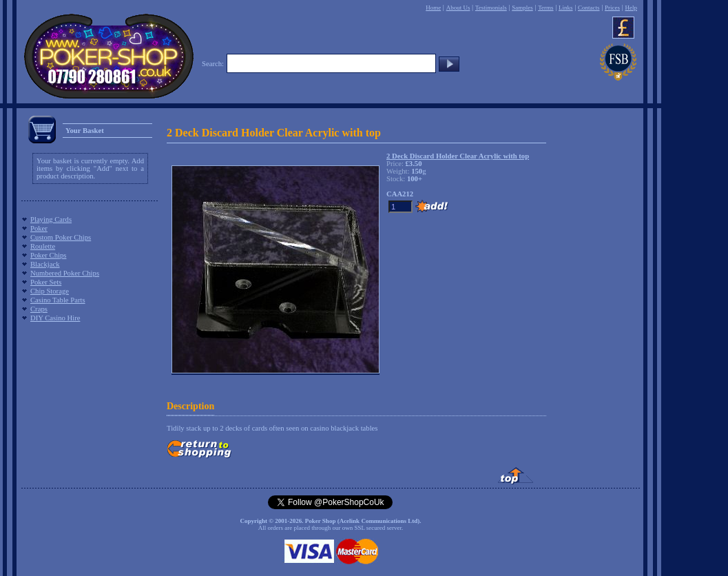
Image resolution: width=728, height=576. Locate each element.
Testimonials (491, 8)
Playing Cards (51, 219)
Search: (213, 64)
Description (190, 406)
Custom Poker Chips (61, 237)
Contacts (589, 8)
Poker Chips (48, 255)
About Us (458, 8)
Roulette (43, 246)
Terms (545, 8)
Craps (39, 309)
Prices (612, 8)
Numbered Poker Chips (65, 273)
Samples (522, 8)
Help (631, 8)
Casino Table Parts (58, 300)
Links (566, 8)
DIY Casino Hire (55, 318)
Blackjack (45, 264)
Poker (39, 228)
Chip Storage (50, 291)
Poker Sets (46, 282)
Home (433, 8)
